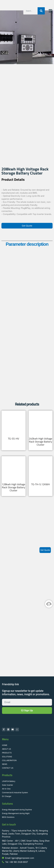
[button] (50, 11)
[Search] (41, 11)
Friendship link (10, 664)
